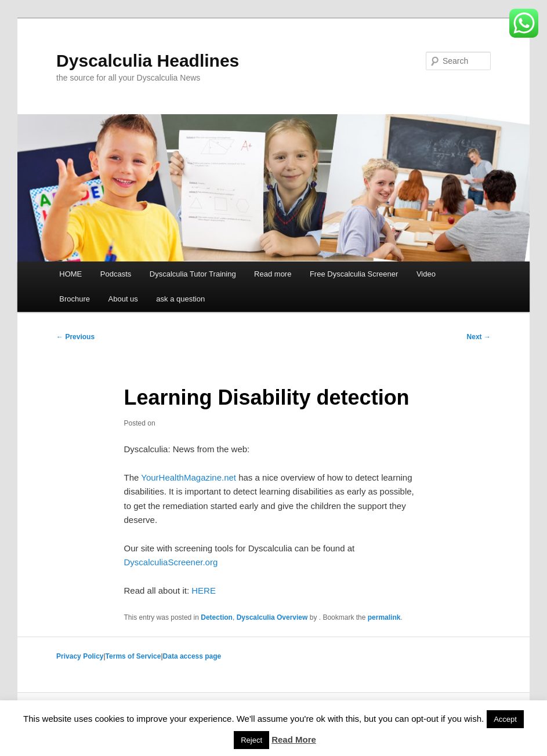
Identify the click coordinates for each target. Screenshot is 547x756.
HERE (204, 590)
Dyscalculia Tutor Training (193, 274)
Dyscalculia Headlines (148, 61)
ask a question (180, 299)
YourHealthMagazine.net (189, 477)
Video (426, 274)
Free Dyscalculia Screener (354, 274)
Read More (294, 739)
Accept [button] (505, 719)
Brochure (75, 299)
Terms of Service (133, 656)
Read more (273, 274)
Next (479, 337)
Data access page (192, 656)
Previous (75, 337)
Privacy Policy (80, 656)
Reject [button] (251, 740)
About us (123, 299)
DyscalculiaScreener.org (171, 562)
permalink (384, 617)
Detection (217, 617)
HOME (70, 274)
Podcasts (116, 274)
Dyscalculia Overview (272, 617)
